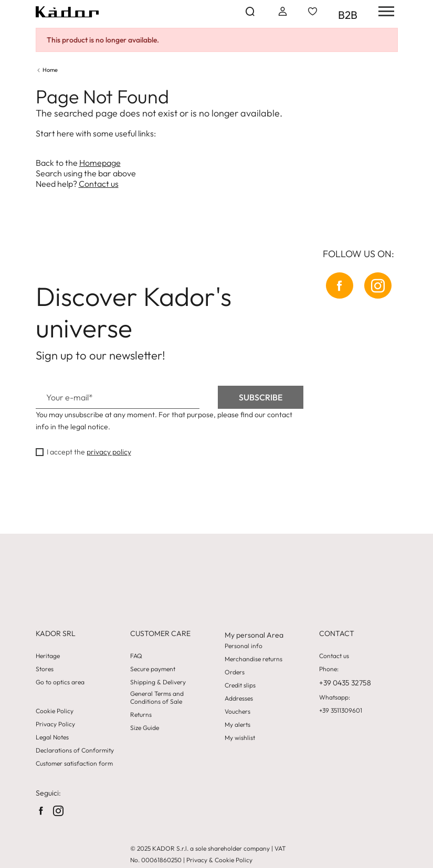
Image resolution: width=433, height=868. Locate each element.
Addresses (239, 698)
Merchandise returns (254, 659)
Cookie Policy (55, 711)
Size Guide (145, 728)
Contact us (99, 184)
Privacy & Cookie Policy (219, 860)
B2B (348, 15)
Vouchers (237, 712)
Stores (45, 669)
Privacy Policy (55, 724)
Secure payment (153, 669)
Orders (235, 672)
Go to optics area (60, 682)
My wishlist (240, 738)
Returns (141, 715)
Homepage (100, 163)
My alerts (237, 725)
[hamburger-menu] (383, 11)
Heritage (48, 656)
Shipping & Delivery (158, 682)
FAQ (136, 656)
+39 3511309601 (341, 711)
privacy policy (109, 452)
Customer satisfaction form (74, 764)
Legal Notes (52, 737)
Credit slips (240, 685)
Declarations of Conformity (75, 750)
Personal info (244, 646)
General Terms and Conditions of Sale (157, 697)
